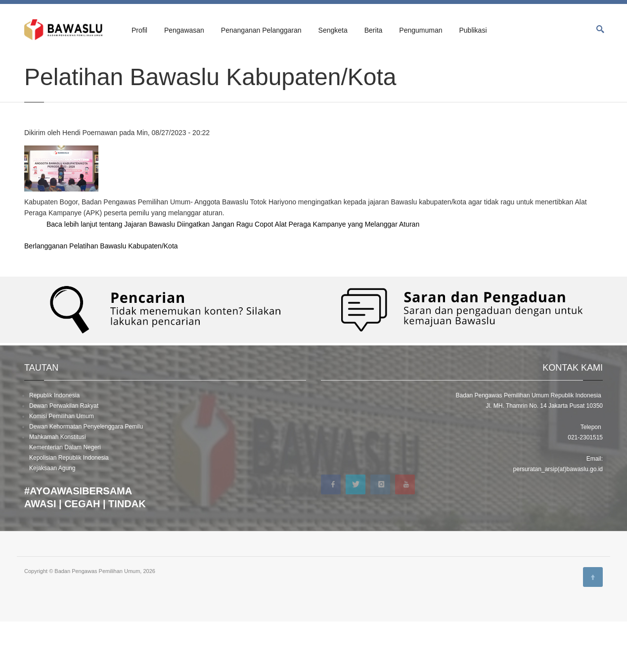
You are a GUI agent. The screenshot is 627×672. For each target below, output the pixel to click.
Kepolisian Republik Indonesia (69, 508)
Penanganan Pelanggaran (261, 30)
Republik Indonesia (54, 446)
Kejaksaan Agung (52, 519)
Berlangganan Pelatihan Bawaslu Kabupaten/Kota (101, 297)
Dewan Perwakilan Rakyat (64, 456)
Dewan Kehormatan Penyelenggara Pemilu (86, 477)
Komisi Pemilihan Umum (62, 467)
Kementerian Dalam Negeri (65, 498)
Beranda (35, 65)
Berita (374, 30)
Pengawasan (184, 30)
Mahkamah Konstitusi (58, 487)
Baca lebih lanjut (233, 275)
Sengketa (333, 30)
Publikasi (473, 30)
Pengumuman (421, 30)
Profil (139, 30)
